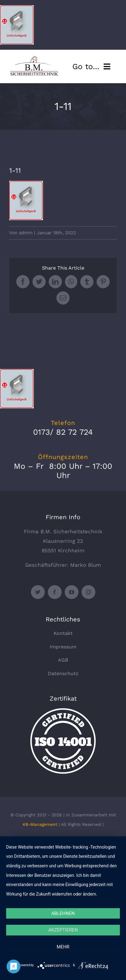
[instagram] (88, 592)
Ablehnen (63, 913)
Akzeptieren (63, 930)
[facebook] (55, 592)
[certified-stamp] (63, 711)
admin (26, 233)
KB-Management (40, 824)
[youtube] (72, 592)
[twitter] (38, 592)
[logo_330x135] (35, 58)
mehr (63, 947)
